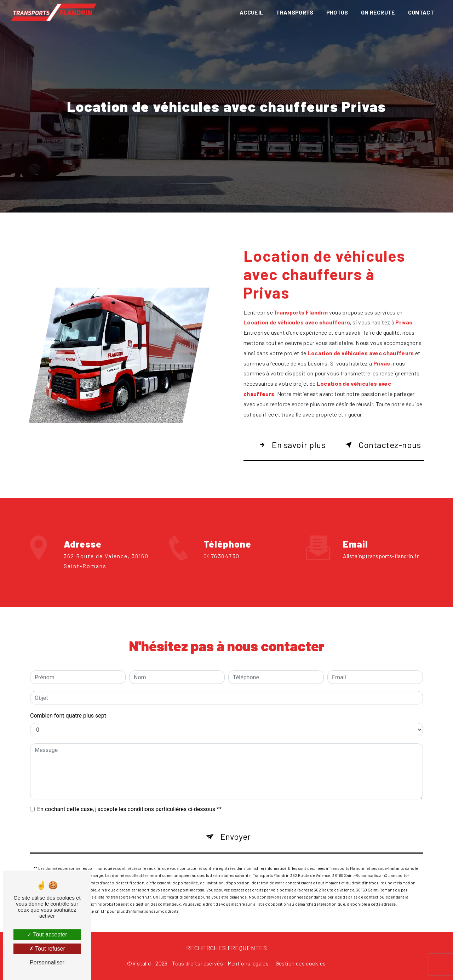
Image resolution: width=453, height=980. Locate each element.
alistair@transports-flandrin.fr (381, 522)
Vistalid (142, 963)
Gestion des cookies (301, 963)
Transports (295, 12)
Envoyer (236, 802)
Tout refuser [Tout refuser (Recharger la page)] (47, 949)
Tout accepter (47, 934)
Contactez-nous (382, 445)
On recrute (378, 12)
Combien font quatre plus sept (68, 682)
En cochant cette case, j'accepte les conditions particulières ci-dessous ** (129, 775)
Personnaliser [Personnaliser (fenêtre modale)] (47, 962)
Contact (421, 12)
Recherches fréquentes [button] (226, 948)
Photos (337, 12)
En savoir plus (291, 445)
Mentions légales (248, 963)
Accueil (251, 12)
